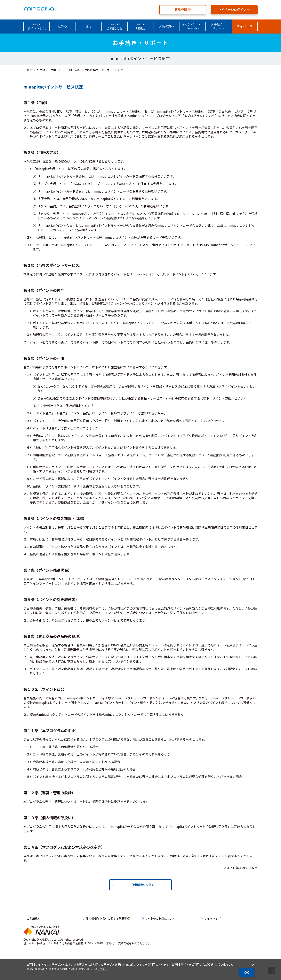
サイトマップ (213, 919)
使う (89, 26)
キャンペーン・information (193, 26)
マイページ (245, 26)
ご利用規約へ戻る (142, 885)
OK (247, 972)
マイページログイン (234, 9)
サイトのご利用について (160, 919)
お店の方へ (167, 26)
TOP (29, 70)
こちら (101, 969)
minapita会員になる (115, 26)
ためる (62, 26)
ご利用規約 (73, 70)
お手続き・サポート (219, 26)
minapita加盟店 (140, 26)
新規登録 (183, 9)
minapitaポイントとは (36, 26)
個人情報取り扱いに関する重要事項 (108, 919)
